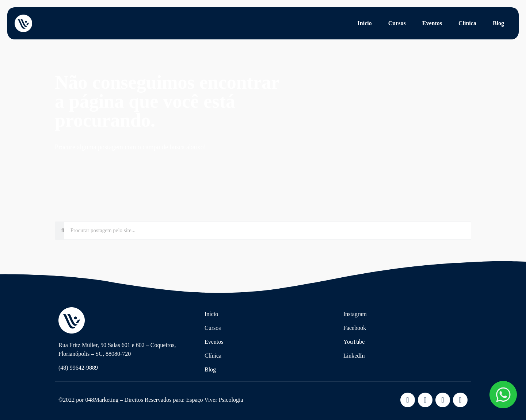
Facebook (355, 328)
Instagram (355, 314)
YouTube (354, 342)
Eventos (432, 23)
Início (365, 23)
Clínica (467, 23)
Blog (498, 23)
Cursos (397, 23)
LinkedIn (354, 356)
